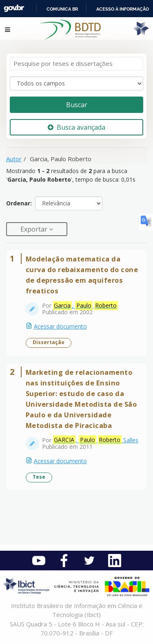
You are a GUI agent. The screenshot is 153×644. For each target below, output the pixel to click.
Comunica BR (62, 9)
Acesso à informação (123, 9)
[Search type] (76, 83)
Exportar (35, 229)
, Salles (96, 440)
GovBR (14, 8)
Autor (14, 159)
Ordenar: (19, 203)
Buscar (77, 105)
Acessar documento (60, 326)
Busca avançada (76, 127)
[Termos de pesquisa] (76, 64)
